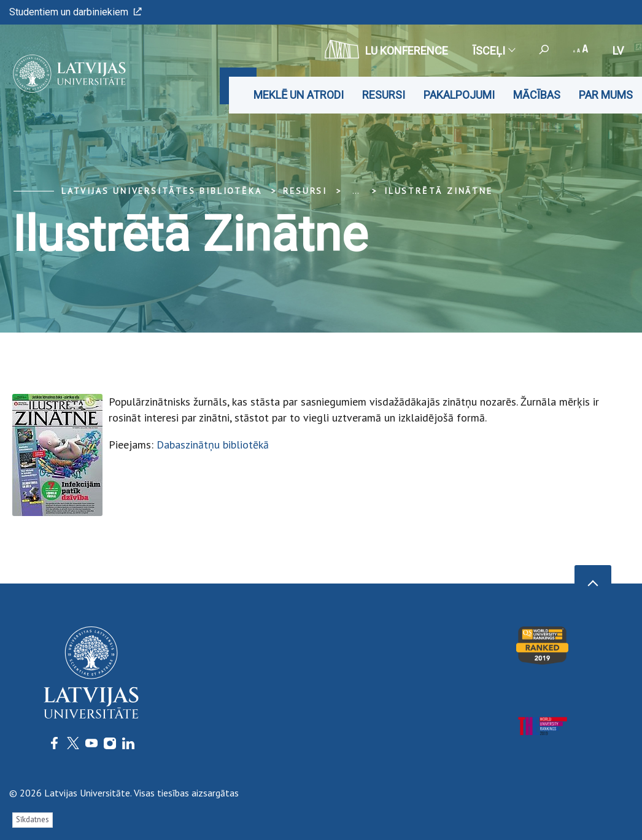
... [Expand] (356, 191)
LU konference (386, 49)
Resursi (384, 95)
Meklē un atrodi (299, 95)
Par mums (606, 95)
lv (618, 51)
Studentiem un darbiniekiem (75, 12)
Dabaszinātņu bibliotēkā (213, 445)
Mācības (537, 95)
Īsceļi (493, 51)
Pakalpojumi (459, 95)
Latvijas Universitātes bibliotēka (161, 191)
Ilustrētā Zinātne (439, 191)
